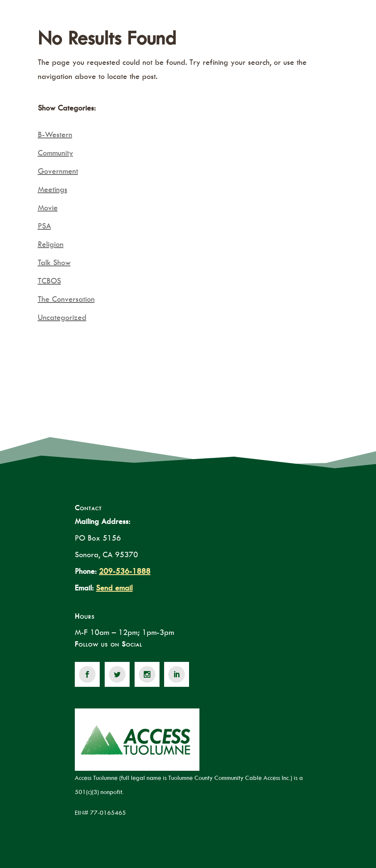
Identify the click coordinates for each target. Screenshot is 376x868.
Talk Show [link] (54, 262)
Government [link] (58, 171)
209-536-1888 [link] (125, 571)
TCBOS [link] (49, 281)
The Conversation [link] (66, 299)
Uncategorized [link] (62, 317)
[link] (87, 674)
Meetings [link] (53, 189)
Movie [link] (48, 208)
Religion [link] (51, 244)
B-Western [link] (55, 134)
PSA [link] (44, 226)
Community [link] (55, 153)
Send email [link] (114, 588)
